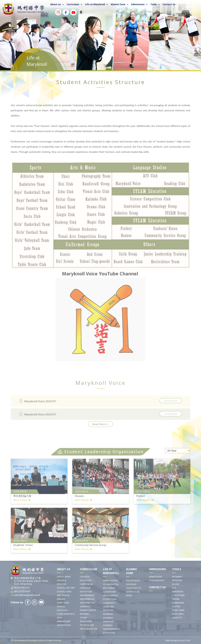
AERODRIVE (178, 592)
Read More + (101, 424)
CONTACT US (157, 587)
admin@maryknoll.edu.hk (27, 595)
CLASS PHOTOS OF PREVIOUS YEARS (134, 592)
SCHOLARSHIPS (157, 580)
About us (56, 4)
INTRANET (177, 577)
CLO (174, 588)
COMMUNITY (109, 603)
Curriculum (73, 4)
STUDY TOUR (110, 599)
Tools (154, 4)
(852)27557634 (22, 591)
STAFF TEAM (63, 603)
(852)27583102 (22, 588)
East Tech (186, 640)
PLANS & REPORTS (66, 614)
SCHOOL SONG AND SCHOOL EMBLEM (64, 595)
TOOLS (177, 569)
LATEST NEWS (64, 577)
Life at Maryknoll (95, 4)
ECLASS (176, 584)
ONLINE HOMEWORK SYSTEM (178, 603)
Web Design (172, 640)
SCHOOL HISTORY (66, 588)
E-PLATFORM (178, 595)
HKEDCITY (177, 618)
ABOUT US (64, 569)
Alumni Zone (118, 4)
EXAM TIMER (178, 610)
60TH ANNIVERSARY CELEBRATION (64, 621)
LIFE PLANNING (110, 595)
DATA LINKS (178, 614)
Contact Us (169, 4)
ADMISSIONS (158, 569)
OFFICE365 (177, 580)
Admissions (138, 4)
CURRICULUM (89, 569)
